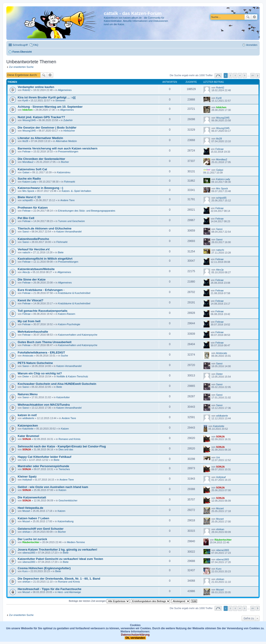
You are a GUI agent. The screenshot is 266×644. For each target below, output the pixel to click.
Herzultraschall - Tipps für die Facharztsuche (50, 589)
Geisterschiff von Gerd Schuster (41, 529)
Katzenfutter (63, 397)
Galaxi (26, 172)
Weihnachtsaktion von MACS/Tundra (44, 405)
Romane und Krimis (69, 439)
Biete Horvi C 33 (29, 197)
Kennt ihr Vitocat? (30, 300)
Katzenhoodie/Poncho (33, 239)
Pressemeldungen (68, 151)
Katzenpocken (28, 426)
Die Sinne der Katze (32, 279)
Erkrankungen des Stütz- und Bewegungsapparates (87, 211)
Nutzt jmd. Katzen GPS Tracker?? (41, 117)
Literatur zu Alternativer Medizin (40, 138)
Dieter (26, 376)
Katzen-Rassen (67, 314)
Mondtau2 (28, 162)
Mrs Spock (28, 191)
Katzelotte (28, 429)
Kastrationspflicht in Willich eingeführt (45, 259)
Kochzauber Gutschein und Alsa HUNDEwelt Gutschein (57, 384)
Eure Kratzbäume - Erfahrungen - (41, 290)
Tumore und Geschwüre (72, 221)
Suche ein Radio (29, 179)
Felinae (27, 151)
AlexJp (26, 272)
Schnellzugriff (20, 45)
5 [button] (245, 75)
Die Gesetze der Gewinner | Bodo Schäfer (47, 128)
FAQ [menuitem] (36, 45)
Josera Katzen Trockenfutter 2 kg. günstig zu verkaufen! (57, 550)
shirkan (26, 532)
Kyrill (25, 100)
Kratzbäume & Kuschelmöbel (74, 293)
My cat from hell (29, 321)
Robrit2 (26, 90)
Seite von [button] (218, 76)
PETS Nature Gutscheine (35, 363)
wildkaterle (28, 418)
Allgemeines (65, 90)
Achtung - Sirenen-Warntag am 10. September (50, 107)
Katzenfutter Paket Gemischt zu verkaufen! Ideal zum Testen (60, 559)
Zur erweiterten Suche (21, 67)
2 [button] (230, 75)
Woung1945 (29, 120)
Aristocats (28, 356)
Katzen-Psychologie (69, 324)
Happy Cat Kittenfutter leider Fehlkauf (45, 457)
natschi (26, 252)
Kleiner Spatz (27, 477)
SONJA (27, 439)
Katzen (65, 429)
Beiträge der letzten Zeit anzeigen (99, 601)
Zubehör (68, 120)
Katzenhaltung (65, 521)
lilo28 (25, 141)
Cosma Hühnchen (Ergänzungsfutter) (44, 568)
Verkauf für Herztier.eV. (34, 249)
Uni (24, 460)
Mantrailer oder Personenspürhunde (43, 466)
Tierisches (64, 469)
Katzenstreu (64, 172)
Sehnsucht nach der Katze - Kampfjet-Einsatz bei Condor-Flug (62, 446)
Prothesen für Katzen (33, 208)
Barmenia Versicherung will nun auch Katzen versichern (58, 148)
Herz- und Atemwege (69, 592)
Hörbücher (69, 131)
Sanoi (26, 232)
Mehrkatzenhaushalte (33, 332)
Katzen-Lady (29, 182)
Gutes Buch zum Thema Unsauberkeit (45, 342)
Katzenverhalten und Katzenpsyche (78, 335)
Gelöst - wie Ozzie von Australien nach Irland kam (53, 487)
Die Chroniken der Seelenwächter (41, 159)
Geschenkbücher (68, 500)
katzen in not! (27, 415)
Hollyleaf (27, 480)
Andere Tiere (67, 200)
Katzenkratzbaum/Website (36, 269)
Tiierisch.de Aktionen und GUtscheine (45, 228)
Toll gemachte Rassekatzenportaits (43, 311)
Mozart (26, 511)
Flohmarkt (69, 182)
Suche (248, 17)
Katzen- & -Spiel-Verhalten (76, 191)
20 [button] (253, 75)
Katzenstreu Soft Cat (32, 169)
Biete (61, 252)
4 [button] (240, 75)
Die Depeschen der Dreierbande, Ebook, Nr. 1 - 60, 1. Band (59, 579)
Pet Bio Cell (26, 218)
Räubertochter (31, 542)
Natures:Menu (28, 394)
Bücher (65, 162)
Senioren (60, 100)
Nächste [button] (258, 76)
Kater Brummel (28, 436)
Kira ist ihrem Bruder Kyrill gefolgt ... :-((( (47, 97)
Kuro (25, 571)
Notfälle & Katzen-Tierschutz (72, 376)
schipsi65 (28, 200)
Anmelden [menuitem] (252, 45)
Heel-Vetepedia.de (30, 508)
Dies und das (66, 449)
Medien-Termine (76, 542)
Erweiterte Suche (254, 17)
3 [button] (235, 75)
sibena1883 (29, 553)
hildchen (28, 110)
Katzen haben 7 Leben (33, 518)
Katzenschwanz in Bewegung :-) (40, 188)
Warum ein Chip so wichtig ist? (40, 373)
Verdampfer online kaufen (36, 87)
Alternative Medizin (66, 141)
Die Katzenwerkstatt (32, 497)
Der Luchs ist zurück (32, 539)
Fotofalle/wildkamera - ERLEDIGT (41, 352)
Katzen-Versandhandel (69, 232)
